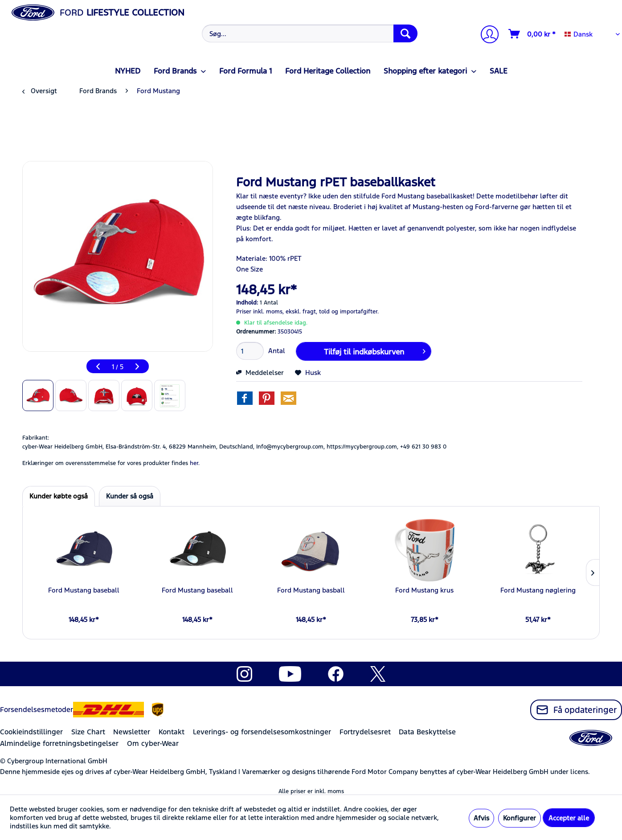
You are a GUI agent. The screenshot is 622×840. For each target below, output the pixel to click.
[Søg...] (310, 33)
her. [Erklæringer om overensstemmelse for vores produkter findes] (195, 463)
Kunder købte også (59, 496)
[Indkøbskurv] (532, 34)
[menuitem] (309, 33)
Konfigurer (520, 818)
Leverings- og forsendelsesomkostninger (262, 732)
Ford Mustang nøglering (538, 590)
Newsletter (132, 732)
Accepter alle (569, 818)
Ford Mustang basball (311, 590)
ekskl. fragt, (301, 312)
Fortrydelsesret (365, 732)
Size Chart (88, 732)
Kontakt (172, 732)
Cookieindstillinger (31, 732)
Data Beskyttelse (427, 732)
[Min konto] (486, 35)
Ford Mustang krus (424, 590)
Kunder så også (130, 496)
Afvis (481, 818)
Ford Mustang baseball (84, 590)
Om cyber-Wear (153, 743)
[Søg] (405, 33)
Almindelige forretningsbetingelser (59, 743)
